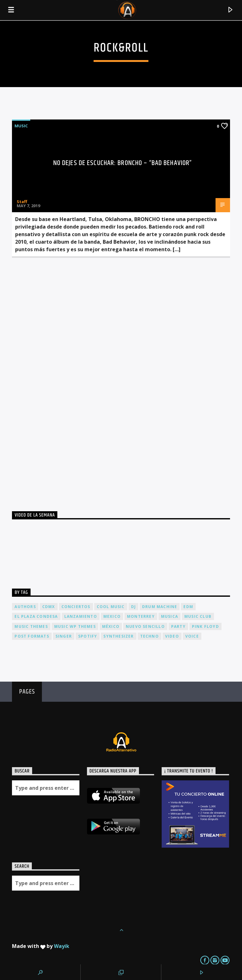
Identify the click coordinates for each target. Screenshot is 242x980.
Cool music (111, 607)
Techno (150, 636)
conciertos (76, 607)
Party (178, 626)
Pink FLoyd (205, 626)
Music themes (31, 626)
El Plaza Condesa (36, 616)
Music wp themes (75, 626)
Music (21, 126)
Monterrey (141, 616)
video (172, 636)
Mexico (112, 616)
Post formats (32, 636)
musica (170, 616)
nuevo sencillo (145, 626)
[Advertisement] (59, 378)
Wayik (62, 946)
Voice (192, 636)
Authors (25, 607)
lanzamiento (81, 616)
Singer (64, 636)
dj (133, 607)
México (111, 626)
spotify (88, 636)
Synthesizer (118, 636)
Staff (22, 202)
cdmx (49, 607)
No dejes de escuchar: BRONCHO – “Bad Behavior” (123, 163)
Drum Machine (160, 607)
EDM (188, 607)
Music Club (198, 616)
